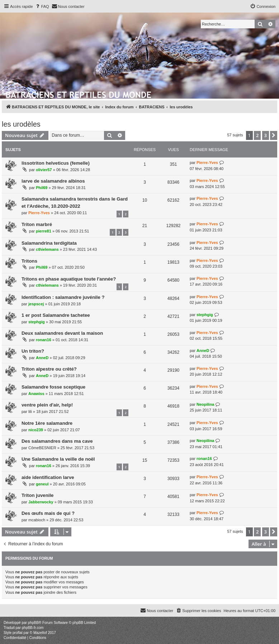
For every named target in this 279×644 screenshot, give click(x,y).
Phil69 (42, 188)
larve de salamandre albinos (53, 181)
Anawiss (36, 394)
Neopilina (205, 404)
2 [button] (257, 135)
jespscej (36, 304)
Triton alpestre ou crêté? (49, 369)
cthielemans (47, 249)
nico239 (36, 430)
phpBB (33, 623)
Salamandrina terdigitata (49, 243)
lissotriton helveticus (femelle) (56, 163)
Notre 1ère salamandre (47, 423)
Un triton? (33, 351)
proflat (18, 633)
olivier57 (44, 170)
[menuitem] (42, 6)
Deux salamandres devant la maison (62, 333)
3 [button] (266, 135)
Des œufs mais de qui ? (48, 513)
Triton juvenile (37, 495)
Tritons (29, 261)
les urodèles (21, 124)
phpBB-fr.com (33, 628)
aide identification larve (48, 477)
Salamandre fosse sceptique (53, 387)
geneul (42, 484)
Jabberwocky (41, 502)
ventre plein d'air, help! (47, 405)
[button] (274, 135)
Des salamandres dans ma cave (57, 441)
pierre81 (44, 231)
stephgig (37, 322)
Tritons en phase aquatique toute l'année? (69, 279)
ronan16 (44, 340)
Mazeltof (40, 633)
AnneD (42, 358)
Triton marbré (37, 224)
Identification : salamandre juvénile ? (63, 297)
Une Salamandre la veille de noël (58, 459)
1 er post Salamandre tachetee (56, 315)
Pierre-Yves (207, 163)
